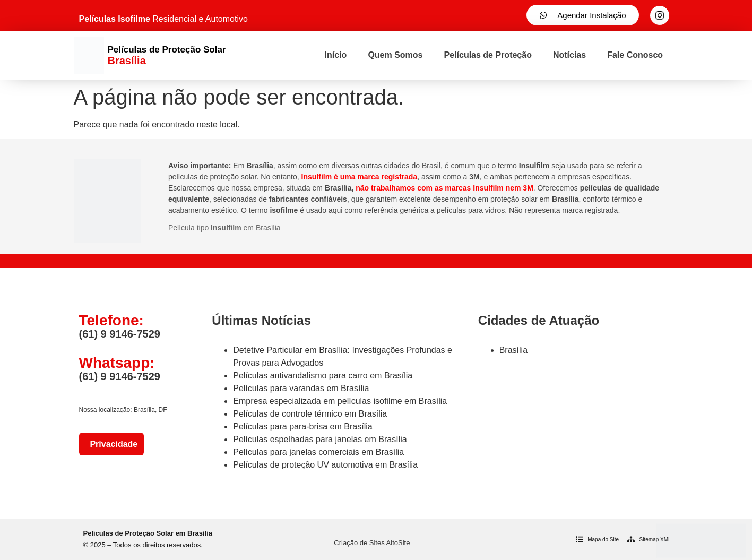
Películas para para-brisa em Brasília (302, 427)
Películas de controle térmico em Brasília (310, 414)
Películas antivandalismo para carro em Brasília (323, 376)
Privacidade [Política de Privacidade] (112, 444)
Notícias (569, 55)
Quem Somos (395, 55)
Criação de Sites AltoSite (372, 543)
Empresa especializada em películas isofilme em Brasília (340, 401)
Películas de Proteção (488, 55)
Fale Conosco (635, 55)
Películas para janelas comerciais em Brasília (318, 452)
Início (336, 55)
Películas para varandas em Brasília (301, 388)
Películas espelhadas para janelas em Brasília (320, 439)
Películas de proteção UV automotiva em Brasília (325, 465)
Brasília (513, 350)
